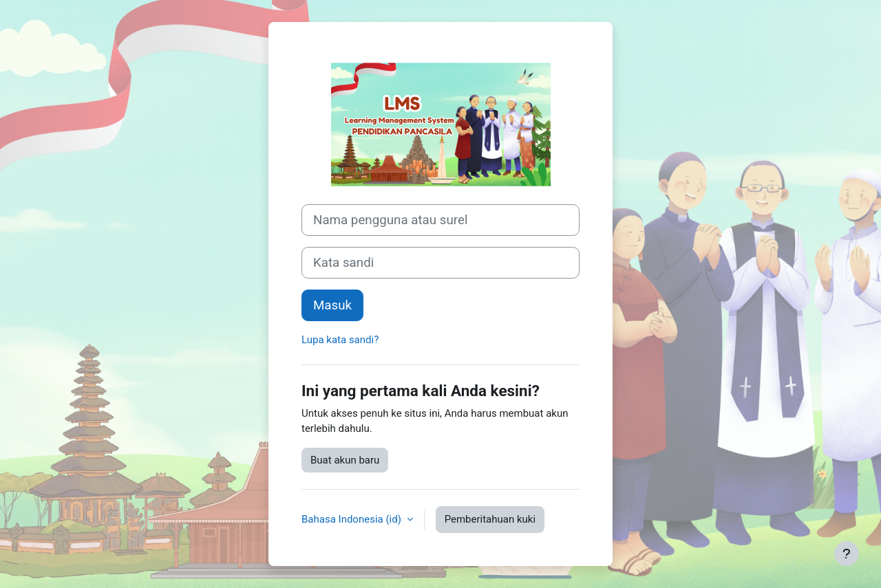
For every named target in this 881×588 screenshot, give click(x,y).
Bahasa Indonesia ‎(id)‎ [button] (353, 519)
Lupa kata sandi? (340, 340)
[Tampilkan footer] (847, 554)
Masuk (332, 305)
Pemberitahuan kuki (490, 519)
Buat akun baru (345, 460)
